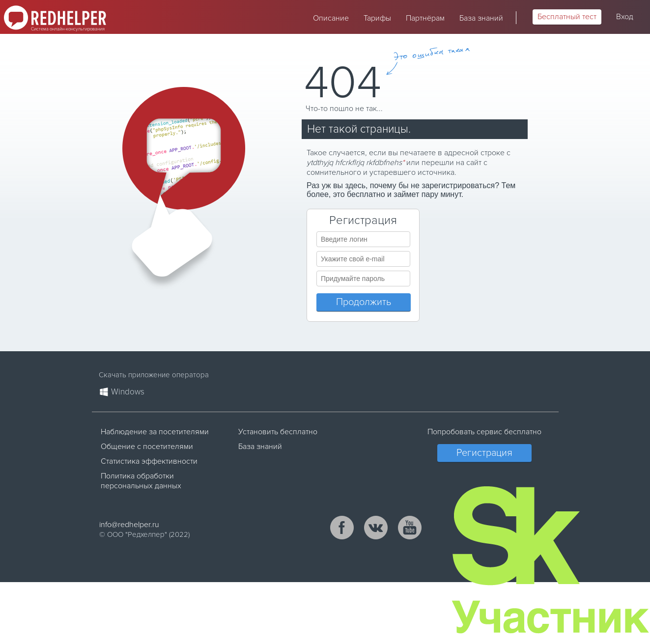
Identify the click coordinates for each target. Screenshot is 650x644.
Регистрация (484, 453)
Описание (331, 18)
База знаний (481, 18)
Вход (625, 17)
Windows (128, 392)
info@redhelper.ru (129, 525)
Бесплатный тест (567, 17)
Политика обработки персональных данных (141, 481)
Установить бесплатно (278, 432)
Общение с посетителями (147, 447)
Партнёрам (425, 18)
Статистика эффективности (149, 461)
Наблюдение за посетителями (155, 432)
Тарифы (377, 18)
